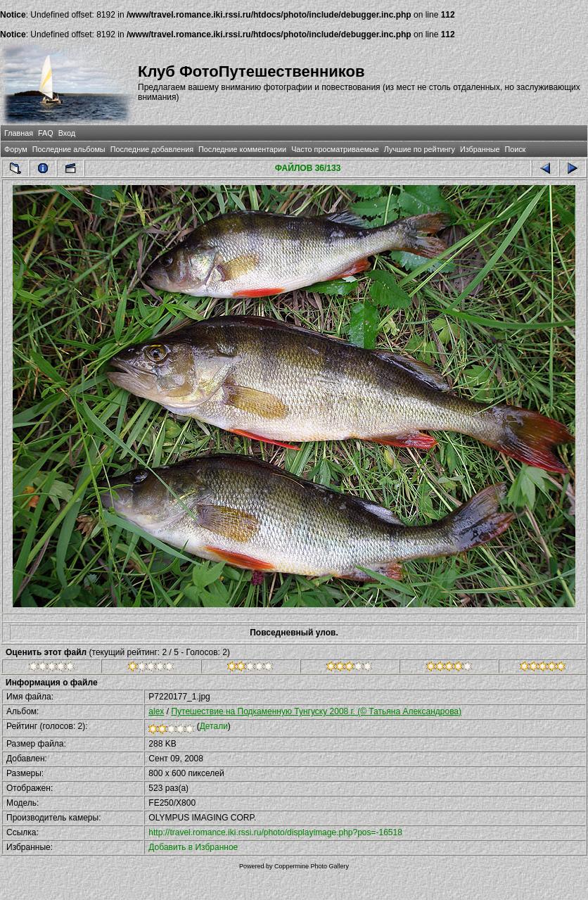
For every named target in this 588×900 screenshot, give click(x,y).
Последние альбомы (69, 149)
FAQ (46, 133)
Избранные (480, 149)
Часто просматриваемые (335, 149)
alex (156, 711)
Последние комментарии (242, 149)
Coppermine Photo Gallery (312, 866)
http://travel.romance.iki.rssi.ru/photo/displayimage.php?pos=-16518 (275, 832)
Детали (214, 726)
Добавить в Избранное (193, 847)
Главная (19, 133)
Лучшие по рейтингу (420, 149)
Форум (16, 149)
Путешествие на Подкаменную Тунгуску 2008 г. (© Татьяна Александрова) (316, 711)
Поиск (515, 149)
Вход (67, 133)
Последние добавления (152, 149)
